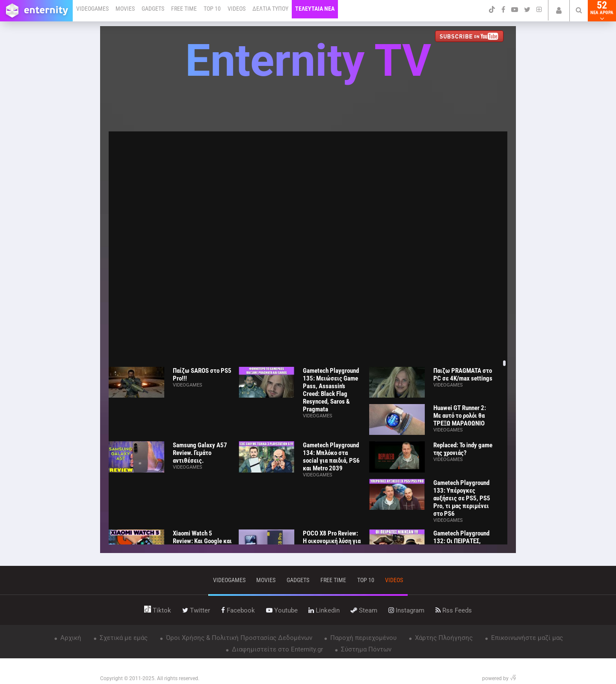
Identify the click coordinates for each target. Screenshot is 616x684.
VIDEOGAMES (92, 9)
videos (394, 580)
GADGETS (153, 9)
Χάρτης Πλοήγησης (443, 638)
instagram (406, 610)
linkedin (324, 610)
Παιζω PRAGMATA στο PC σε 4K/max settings (463, 375)
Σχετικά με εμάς (123, 638)
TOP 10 (212, 9)
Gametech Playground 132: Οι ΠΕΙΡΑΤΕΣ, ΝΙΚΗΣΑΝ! (461, 541)
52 (602, 11)
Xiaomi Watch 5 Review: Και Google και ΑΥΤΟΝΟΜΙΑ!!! (202, 541)
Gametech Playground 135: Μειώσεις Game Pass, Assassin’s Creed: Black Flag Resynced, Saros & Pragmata (331, 390)
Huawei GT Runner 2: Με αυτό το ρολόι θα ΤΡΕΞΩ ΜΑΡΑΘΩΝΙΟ (460, 416)
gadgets (298, 580)
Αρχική (70, 638)
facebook (238, 610)
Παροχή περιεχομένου (363, 638)
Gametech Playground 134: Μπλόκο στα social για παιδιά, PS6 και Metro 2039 (331, 457)
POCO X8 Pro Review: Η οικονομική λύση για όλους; (332, 541)
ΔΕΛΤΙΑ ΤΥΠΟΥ (270, 9)
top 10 (366, 580)
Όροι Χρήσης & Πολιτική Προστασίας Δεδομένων (238, 638)
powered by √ (499, 678)
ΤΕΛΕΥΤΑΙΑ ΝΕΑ (315, 9)
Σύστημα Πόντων (365, 649)
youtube (282, 610)
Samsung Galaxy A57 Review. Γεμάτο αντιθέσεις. (200, 453)
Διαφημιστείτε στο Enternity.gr (277, 649)
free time (333, 580)
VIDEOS (237, 9)
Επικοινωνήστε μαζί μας (526, 638)
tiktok (158, 610)
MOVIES (125, 9)
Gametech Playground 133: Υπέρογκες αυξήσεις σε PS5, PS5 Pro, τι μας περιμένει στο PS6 (462, 498)
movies (266, 580)
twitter (196, 610)
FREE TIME (184, 9)
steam (364, 610)
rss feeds (454, 610)
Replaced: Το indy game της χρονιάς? (463, 449)
